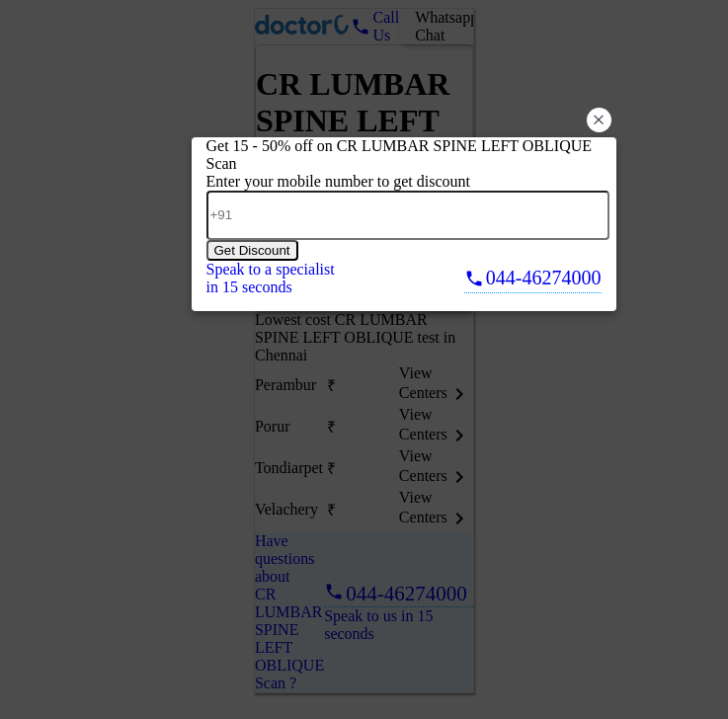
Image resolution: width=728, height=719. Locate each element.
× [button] (599, 120)
